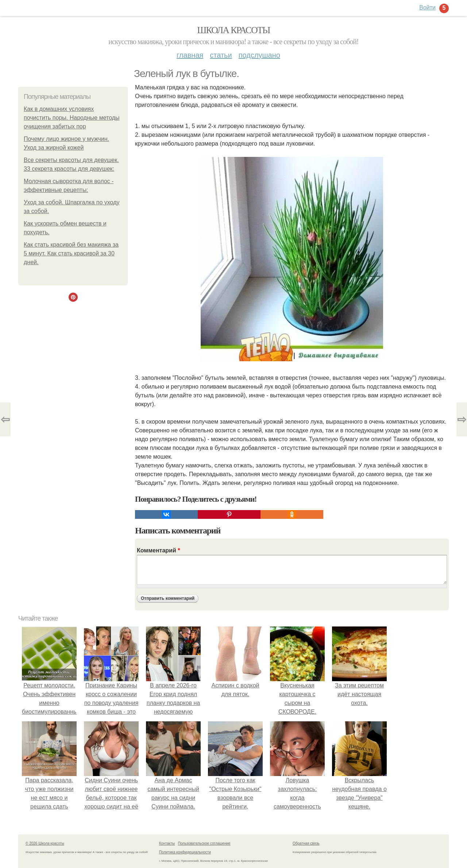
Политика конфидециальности (185, 852)
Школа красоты (233, 30)
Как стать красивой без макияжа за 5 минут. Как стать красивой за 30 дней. (71, 253)
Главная (190, 55)
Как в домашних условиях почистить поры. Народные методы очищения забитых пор (72, 118)
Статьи (221, 55)
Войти (427, 7)
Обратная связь (306, 843)
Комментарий (158, 550)
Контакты (167, 843)
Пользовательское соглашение (204, 843)
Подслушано (259, 55)
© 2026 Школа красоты (45, 843)
